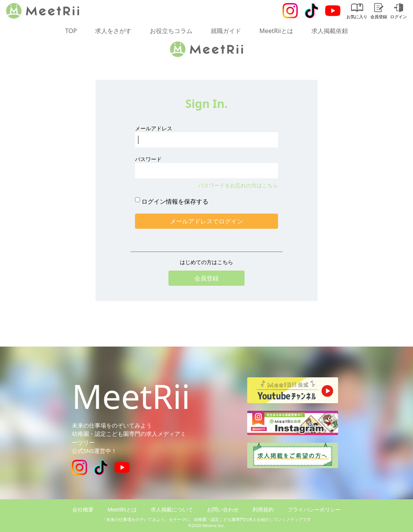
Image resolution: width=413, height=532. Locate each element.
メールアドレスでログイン (206, 221)
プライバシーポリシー (314, 509)
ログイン (399, 11)
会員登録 (379, 11)
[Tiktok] (311, 11)
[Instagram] (290, 11)
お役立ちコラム (171, 31)
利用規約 (263, 509)
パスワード (148, 159)
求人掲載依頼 (330, 31)
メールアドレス (154, 128)
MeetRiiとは (276, 31)
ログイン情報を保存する (175, 201)
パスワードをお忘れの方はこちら (238, 185)
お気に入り (357, 11)
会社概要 (83, 509)
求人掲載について (172, 509)
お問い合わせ (223, 509)
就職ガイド (226, 31)
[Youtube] (333, 11)
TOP (71, 31)
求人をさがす (113, 31)
